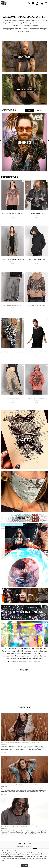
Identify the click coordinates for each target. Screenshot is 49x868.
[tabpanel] (24, 142)
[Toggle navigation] (46, 3)
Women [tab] (40, 110)
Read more (4, 752)
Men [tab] (29, 110)
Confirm (24, 865)
